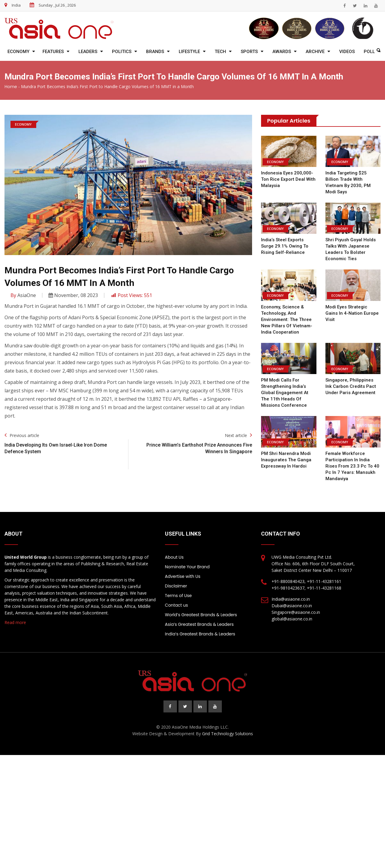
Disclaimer (176, 580)
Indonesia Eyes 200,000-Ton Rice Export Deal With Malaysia (288, 179)
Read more (15, 616)
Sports (249, 52)
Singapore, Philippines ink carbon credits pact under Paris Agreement (353, 380)
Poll (369, 52)
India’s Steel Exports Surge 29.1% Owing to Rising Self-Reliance (284, 240)
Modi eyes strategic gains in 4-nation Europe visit (352, 307)
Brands (155, 52)
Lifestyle (189, 52)
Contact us (176, 599)
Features (53, 52)
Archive (315, 52)
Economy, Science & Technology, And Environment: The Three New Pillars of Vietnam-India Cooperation (286, 313)
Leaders (88, 52)
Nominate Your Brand (187, 560)
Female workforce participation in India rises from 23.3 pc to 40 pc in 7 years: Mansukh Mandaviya (351, 460)
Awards (282, 52)
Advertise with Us (183, 570)
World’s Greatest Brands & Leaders (201, 608)
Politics (122, 52)
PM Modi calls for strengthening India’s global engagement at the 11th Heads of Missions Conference (285, 386)
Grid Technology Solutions (228, 727)
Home (11, 87)
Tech (220, 52)
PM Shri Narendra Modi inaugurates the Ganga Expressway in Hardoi (286, 453)
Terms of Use (178, 589)
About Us (174, 551)
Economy (18, 52)
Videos (347, 52)
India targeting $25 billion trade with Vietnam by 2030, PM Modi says (353, 179)
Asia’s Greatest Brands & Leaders (199, 618)
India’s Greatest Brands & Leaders (200, 628)
